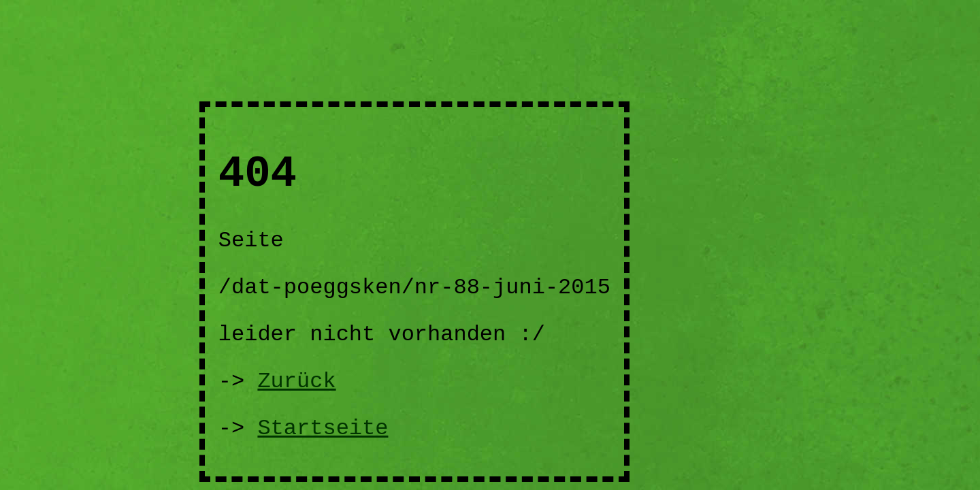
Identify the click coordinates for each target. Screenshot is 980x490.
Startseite (323, 428)
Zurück (296, 381)
